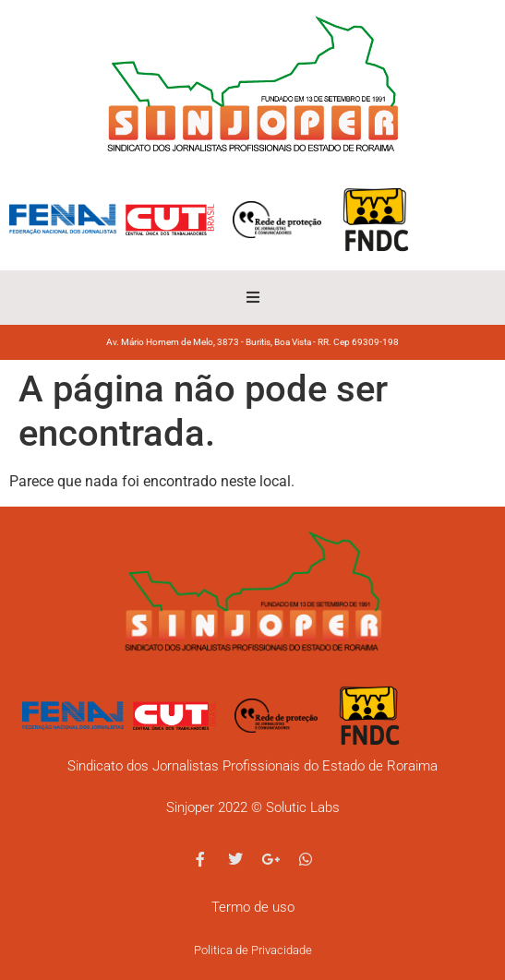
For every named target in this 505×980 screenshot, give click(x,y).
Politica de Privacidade (253, 950)
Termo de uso (253, 907)
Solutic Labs (303, 807)
